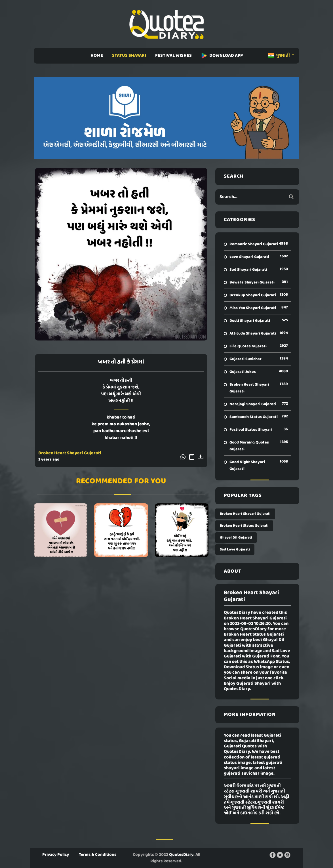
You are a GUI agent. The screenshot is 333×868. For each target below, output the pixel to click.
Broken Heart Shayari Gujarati (70, 453)
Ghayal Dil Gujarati (236, 538)
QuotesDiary (181, 855)
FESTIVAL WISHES (173, 56)
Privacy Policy (56, 855)
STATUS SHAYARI (129, 56)
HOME (97, 56)
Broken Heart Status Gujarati (244, 526)
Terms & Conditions (98, 855)
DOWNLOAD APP (222, 56)
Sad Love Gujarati (235, 549)
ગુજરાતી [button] (279, 56)
